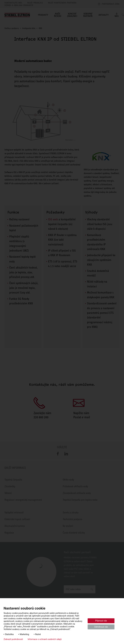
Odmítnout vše (101, 627)
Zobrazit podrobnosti (13, 639)
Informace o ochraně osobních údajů (45, 639)
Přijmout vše (101, 621)
